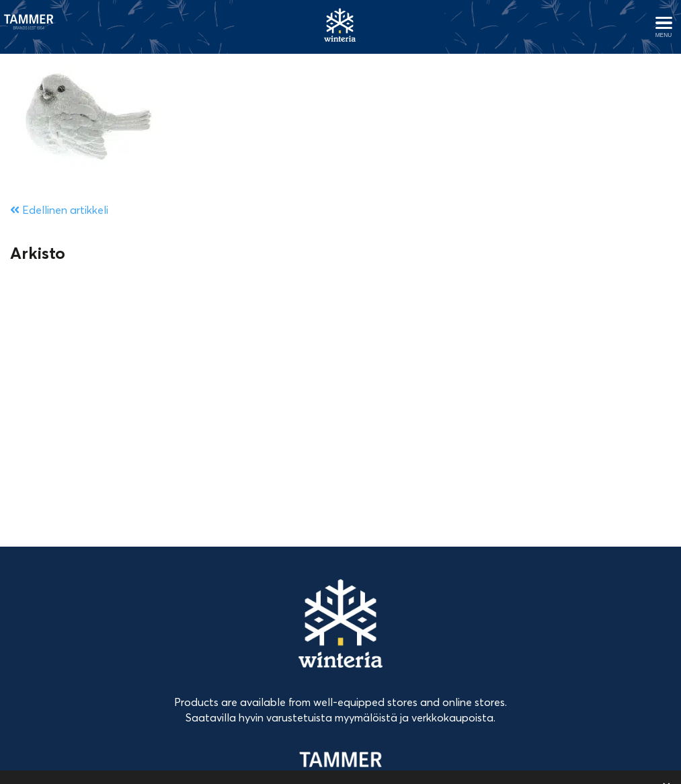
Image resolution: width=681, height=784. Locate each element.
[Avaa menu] (664, 27)
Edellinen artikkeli (59, 210)
